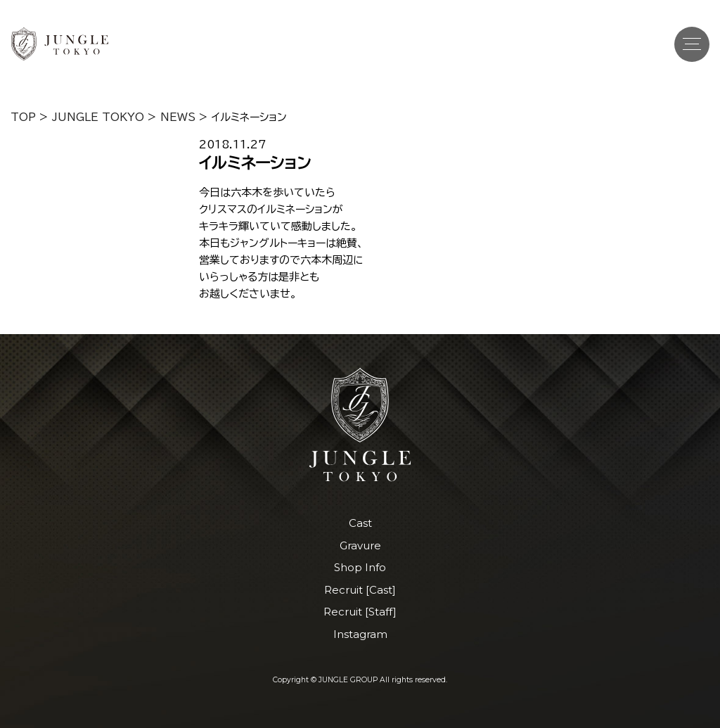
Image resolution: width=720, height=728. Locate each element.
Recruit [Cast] (360, 590)
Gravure (360, 545)
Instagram (360, 634)
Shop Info (360, 567)
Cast (360, 523)
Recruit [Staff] (360, 612)
